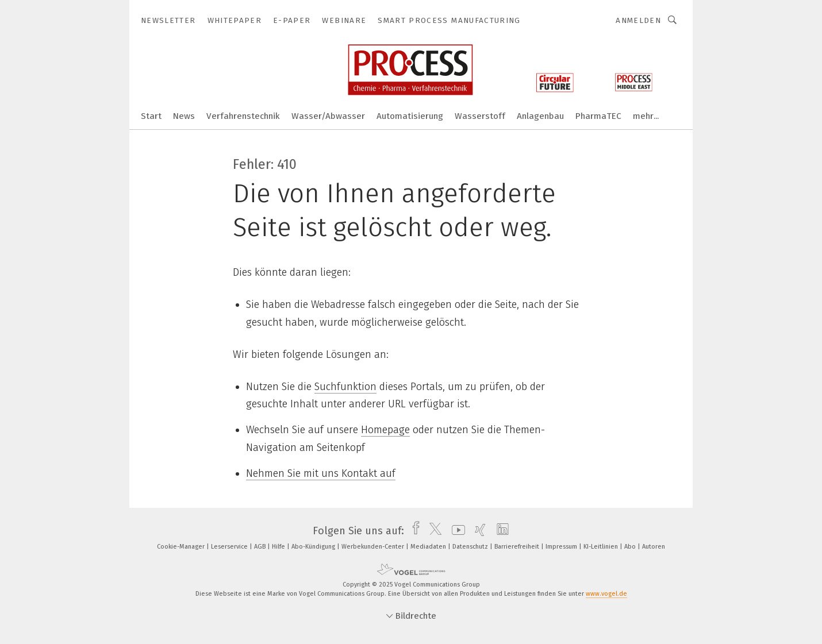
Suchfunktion (345, 387)
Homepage (385, 430)
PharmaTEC (598, 116)
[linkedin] (500, 531)
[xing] (477, 531)
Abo (631, 547)
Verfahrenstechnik (243, 116)
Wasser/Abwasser (328, 116)
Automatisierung (410, 116)
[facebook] (413, 531)
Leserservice (230, 547)
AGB (261, 547)
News (184, 116)
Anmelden (638, 20)
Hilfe (279, 547)
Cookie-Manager (182, 547)
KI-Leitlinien (602, 547)
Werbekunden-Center (374, 547)
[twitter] (433, 531)
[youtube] (456, 531)
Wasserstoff (480, 116)
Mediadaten (429, 547)
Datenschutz (471, 547)
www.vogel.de (606, 594)
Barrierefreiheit (518, 547)
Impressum (562, 547)
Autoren (654, 547)
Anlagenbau (540, 116)
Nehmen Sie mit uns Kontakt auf (321, 473)
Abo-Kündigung (314, 547)
